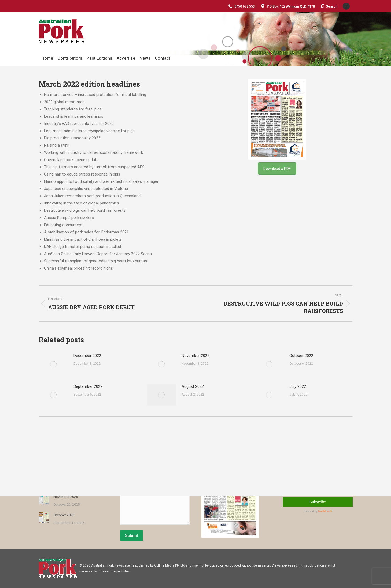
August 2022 (193, 386)
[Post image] (53, 364)
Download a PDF (277, 169)
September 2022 (88, 386)
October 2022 (301, 356)
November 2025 (66, 497)
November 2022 (195, 356)
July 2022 (298, 386)
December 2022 (87, 356)
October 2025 (64, 515)
